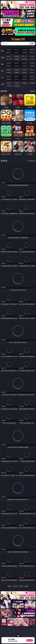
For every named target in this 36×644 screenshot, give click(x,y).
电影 (2, 64)
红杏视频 (9, 86)
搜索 (32, 43)
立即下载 (30, 640)
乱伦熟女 (24, 66)
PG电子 (9, 50)
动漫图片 (32, 70)
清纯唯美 (17, 72)
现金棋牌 (24, 52)
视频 (2, 58)
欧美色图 (24, 70)
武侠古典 (32, 76)
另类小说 (17, 79)
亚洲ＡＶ (9, 56)
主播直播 (24, 59)
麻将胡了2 (9, 52)
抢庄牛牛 (32, 52)
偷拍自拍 (17, 63)
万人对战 (24, 50)
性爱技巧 (32, 79)
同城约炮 (9, 83)
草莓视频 (24, 83)
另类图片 (32, 72)
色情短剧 (17, 86)
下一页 (21, 586)
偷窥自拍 (9, 70)
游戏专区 (32, 50)
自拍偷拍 (17, 56)
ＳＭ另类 (32, 59)
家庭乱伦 (17, 76)
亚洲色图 (17, 70)
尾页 (26, 586)
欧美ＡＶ (24, 56)
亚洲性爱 (9, 63)
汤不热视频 (32, 83)
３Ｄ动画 (32, 56)
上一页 (15, 586)
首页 (10, 586)
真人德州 (17, 50)
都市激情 (9, 76)
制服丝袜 (9, 66)
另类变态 (32, 66)
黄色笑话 (24, 79)
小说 (2, 78)
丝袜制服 (17, 59)
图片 (2, 71)
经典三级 (17, 66)
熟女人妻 (9, 59)
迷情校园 (9, 79)
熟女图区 (24, 72)
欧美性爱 (32, 63)
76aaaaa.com (18, 39)
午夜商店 (17, 83)
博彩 (2, 51)
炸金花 (17, 52)
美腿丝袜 (9, 72)
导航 (2, 84)
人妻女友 (24, 76)
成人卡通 (24, 63)
